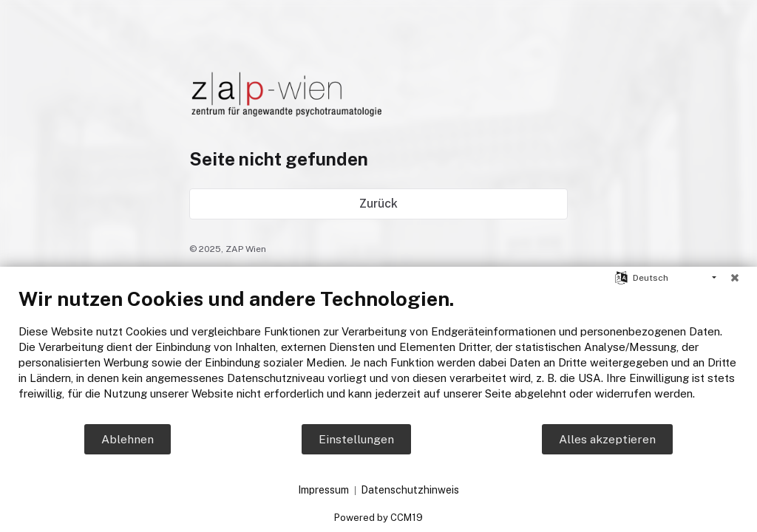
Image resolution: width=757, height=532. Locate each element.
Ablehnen (128, 439)
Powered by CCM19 (378, 518)
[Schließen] (735, 278)
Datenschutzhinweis (410, 490)
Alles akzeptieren (607, 439)
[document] (378, 355)
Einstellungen (356, 439)
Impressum (323, 490)
